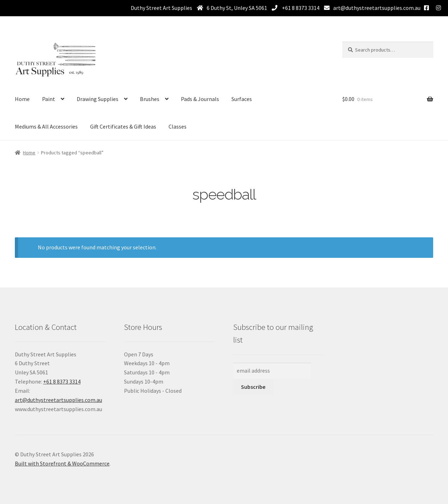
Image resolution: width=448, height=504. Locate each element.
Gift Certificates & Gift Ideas (123, 126)
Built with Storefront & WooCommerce (62, 463)
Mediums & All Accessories (46, 126)
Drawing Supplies (98, 99)
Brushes (150, 99)
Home (22, 99)
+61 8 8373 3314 (300, 8)
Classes (178, 126)
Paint (49, 99)
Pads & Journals (200, 99)
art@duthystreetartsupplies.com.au (377, 8)
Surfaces (242, 99)
